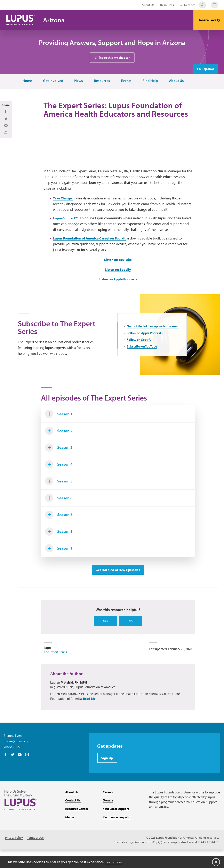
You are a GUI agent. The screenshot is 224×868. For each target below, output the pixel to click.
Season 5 (60, 496)
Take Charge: (64, 209)
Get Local (188, 5)
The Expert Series (55, 670)
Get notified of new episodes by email (153, 337)
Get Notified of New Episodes (118, 587)
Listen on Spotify (118, 280)
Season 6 (60, 513)
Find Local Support (116, 827)
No (131, 639)
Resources (167, 5)
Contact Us (73, 818)
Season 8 (60, 548)
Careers (108, 810)
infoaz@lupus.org (16, 759)
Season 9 (60, 566)
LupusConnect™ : (67, 229)
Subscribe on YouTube (142, 357)
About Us (148, 5)
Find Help (150, 81)
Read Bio (89, 716)
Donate (108, 818)
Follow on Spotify (139, 351)
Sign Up (107, 776)
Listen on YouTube (118, 271)
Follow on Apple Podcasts (145, 344)
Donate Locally (209, 20)
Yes (105, 639)
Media (70, 835)
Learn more (114, 862)
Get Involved (53, 81)
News (78, 81)
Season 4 (60, 478)
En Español (205, 69)
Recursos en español (117, 835)
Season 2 (60, 443)
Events (126, 81)
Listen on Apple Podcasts (118, 290)
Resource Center (77, 827)
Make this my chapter (114, 58)
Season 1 (60, 426)
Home (27, 81)
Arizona (55, 20)
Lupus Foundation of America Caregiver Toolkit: (93, 249)
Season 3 (60, 461)
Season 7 (60, 531)
